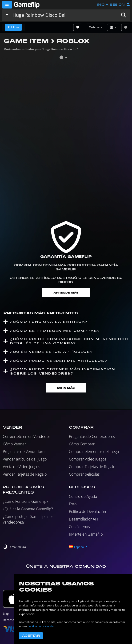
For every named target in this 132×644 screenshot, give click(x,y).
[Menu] (7, 5)
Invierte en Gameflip (86, 534)
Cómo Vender (14, 444)
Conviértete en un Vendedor (26, 436)
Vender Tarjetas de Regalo (25, 474)
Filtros (13, 27)
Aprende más (66, 293)
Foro (73, 504)
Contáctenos (79, 527)
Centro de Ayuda (83, 496)
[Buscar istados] (64, 15)
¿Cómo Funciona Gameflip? (26, 501)
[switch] (14, 547)
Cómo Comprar (82, 444)
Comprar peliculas (84, 474)
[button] (124, 15)
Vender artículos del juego (25, 459)
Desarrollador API (84, 519)
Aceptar (31, 636)
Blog (6, 614)
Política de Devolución (87, 512)
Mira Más (66, 388)
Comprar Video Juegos (88, 459)
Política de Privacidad (41, 626)
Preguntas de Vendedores (24, 452)
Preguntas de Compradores (92, 436)
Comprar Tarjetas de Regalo (92, 467)
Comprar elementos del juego (94, 452)
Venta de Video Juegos (21, 467)
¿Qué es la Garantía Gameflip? (28, 509)
